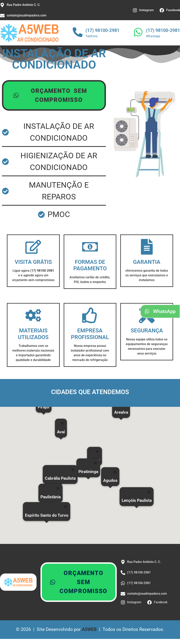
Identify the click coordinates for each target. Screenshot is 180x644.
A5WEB (89, 631)
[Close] (97, 453)
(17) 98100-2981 (102, 30)
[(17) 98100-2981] (78, 33)
